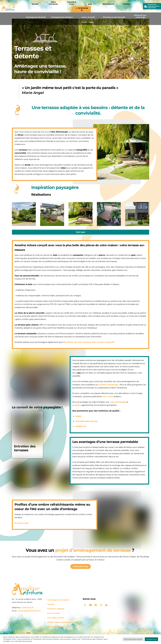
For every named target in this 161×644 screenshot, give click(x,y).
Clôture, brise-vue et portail (59, 622)
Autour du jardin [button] (88, 17)
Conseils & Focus (72, 3)
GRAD (77, 413)
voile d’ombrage (116, 399)
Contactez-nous (81, 566)
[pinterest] (96, 605)
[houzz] (106, 605)
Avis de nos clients (55, 627)
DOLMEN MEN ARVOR (85, 418)
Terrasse (51, 604)
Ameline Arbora (20, 633)
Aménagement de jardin (36, 17)
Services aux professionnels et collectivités (154, 6)
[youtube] (90, 605)
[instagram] (101, 605)
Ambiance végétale (56, 609)
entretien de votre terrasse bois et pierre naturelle (90, 342)
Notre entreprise (53, 3)
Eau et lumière (54, 613)
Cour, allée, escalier (56, 618)
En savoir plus (22, 523)
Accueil (35, 4)
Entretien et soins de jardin (114, 17)
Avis (90, 4)
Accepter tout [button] (151, 639)
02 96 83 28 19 (82, 9)
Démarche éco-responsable (140, 16)
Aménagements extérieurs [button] (62, 17)
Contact (127, 4)
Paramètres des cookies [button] (133, 639)
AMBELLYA (80, 423)
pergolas (76, 402)
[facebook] (85, 605)
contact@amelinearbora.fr (29, 611)
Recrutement (108, 4)
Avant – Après (88, 22)
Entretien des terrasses (25, 448)
